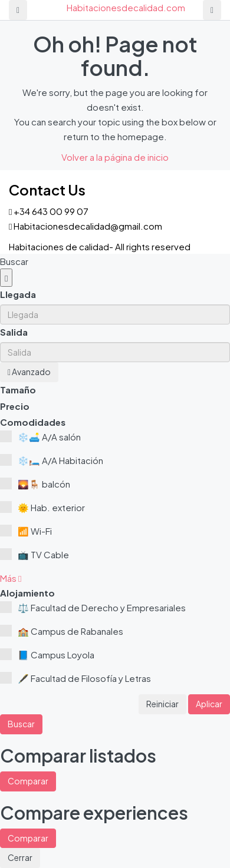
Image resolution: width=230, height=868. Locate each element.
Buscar (21, 724)
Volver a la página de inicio (115, 157)
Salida (14, 332)
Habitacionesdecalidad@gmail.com (88, 226)
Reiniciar (162, 704)
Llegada (18, 294)
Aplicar (209, 704)
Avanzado (29, 372)
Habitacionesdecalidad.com (126, 7)
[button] (11, 578)
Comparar (28, 781)
